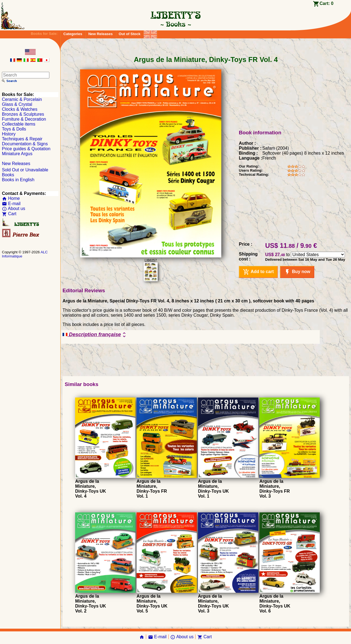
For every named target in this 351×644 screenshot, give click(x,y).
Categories (73, 34)
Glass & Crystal (17, 104)
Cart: (326, 3)
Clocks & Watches (20, 109)
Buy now (297, 272)
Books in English (18, 180)
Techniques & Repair (22, 139)
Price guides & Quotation (26, 149)
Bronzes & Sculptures (23, 114)
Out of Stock (130, 34)
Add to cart (258, 272)
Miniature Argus (17, 154)
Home (11, 198)
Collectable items (19, 124)
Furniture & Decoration (24, 119)
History (9, 134)
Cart (9, 214)
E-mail (11, 204)
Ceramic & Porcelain (22, 99)
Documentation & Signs (25, 144)
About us (14, 208)
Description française (95, 335)
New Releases (101, 34)
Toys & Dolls (14, 129)
